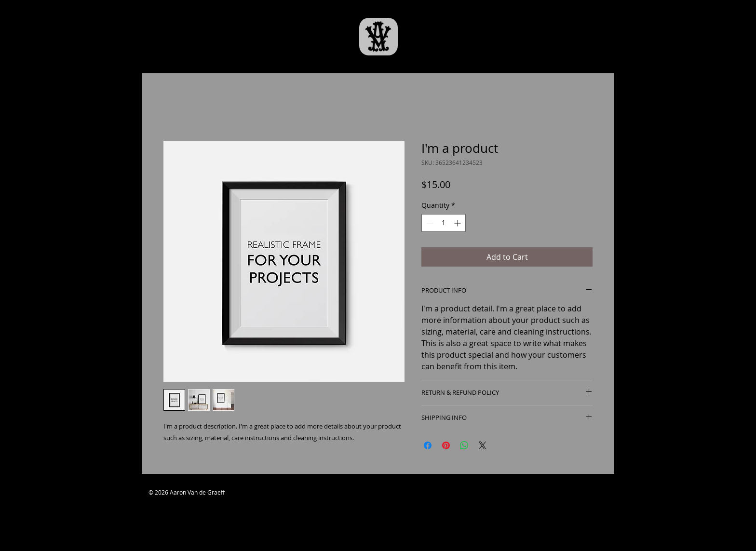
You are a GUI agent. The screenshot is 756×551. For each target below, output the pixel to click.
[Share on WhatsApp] (464, 445)
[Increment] (458, 223)
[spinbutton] (444, 223)
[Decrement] (429, 223)
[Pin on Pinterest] (446, 445)
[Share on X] (483, 445)
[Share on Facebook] (428, 445)
